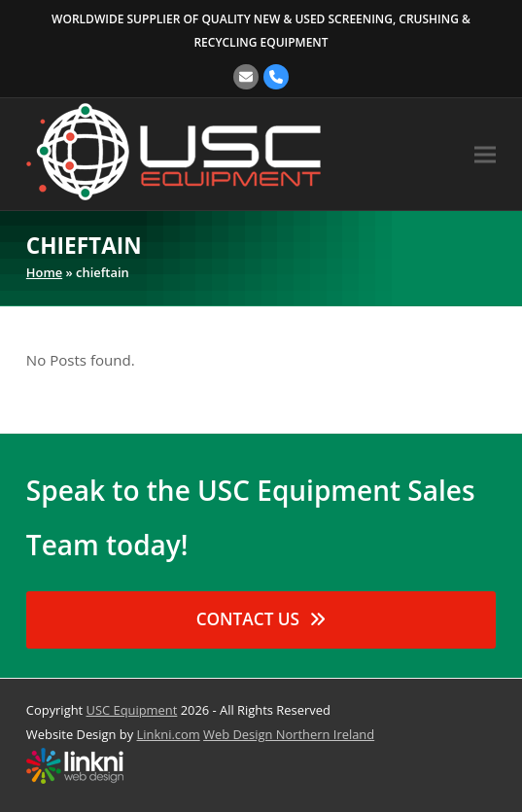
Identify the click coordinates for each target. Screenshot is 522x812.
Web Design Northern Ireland (289, 734)
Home (44, 272)
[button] (485, 154)
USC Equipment (132, 710)
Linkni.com (169, 734)
